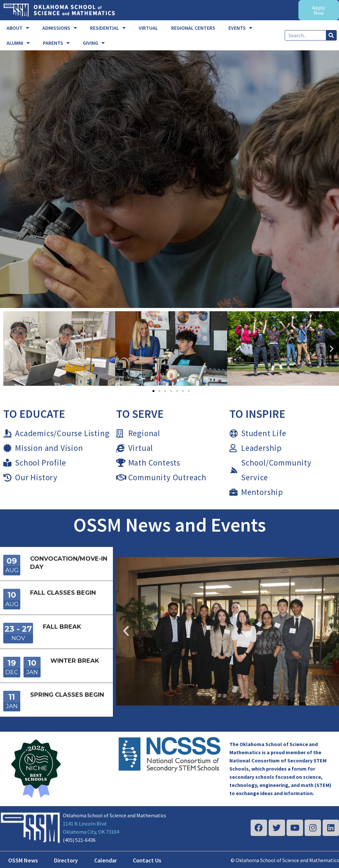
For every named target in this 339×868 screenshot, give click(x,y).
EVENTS (240, 28)
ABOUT (18, 28)
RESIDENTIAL (108, 28)
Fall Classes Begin (63, 593)
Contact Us (147, 860)
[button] (11, 349)
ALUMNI (18, 43)
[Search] (331, 35)
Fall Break (62, 627)
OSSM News (23, 860)
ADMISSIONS (60, 28)
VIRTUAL (148, 28)
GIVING (94, 43)
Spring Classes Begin (67, 695)
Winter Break (75, 661)
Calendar (106, 860)
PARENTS (56, 43)
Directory (66, 860)
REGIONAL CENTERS (193, 28)
